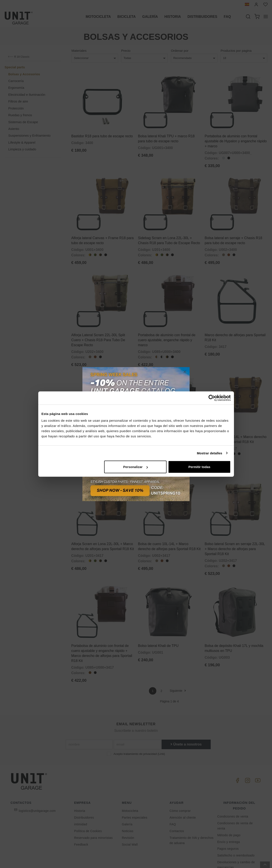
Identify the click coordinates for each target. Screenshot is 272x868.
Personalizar (136, 467)
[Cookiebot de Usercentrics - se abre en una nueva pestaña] (212, 398)
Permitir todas (199, 467)
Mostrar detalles (209, 453)
